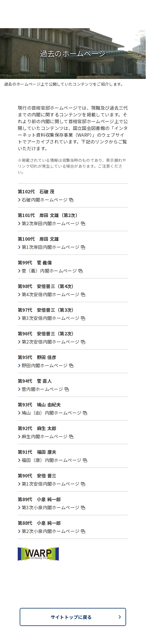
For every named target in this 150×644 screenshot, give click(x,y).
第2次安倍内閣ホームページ (53, 342)
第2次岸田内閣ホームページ (53, 223)
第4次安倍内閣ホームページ (53, 294)
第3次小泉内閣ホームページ (53, 507)
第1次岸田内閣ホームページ (53, 247)
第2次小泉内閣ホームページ (53, 531)
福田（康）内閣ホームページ (54, 460)
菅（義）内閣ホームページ (52, 271)
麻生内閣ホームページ (48, 436)
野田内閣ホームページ (48, 365)
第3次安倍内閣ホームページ (53, 318)
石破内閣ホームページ (48, 200)
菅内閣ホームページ (45, 389)
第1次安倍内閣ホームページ (53, 484)
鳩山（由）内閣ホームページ (54, 413)
